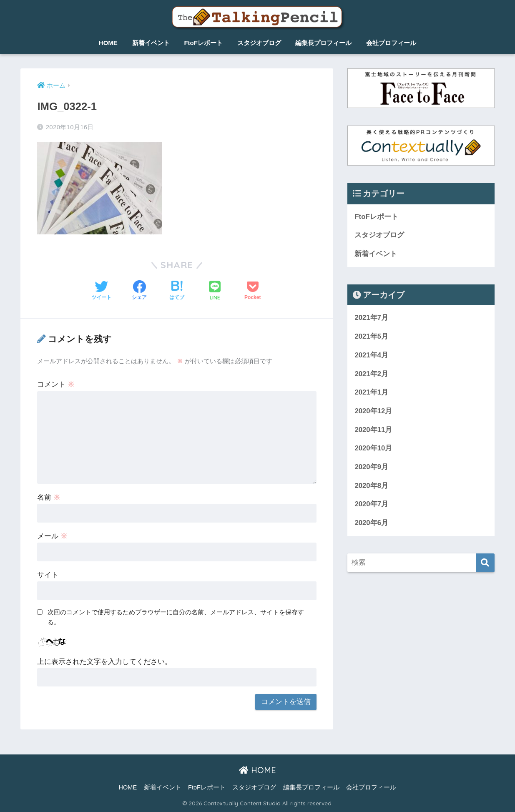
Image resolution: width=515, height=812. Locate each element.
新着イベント (151, 43)
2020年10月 (373, 448)
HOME (108, 43)
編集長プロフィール (323, 43)
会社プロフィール (391, 43)
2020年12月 (373, 411)
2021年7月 (371, 318)
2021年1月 (371, 392)
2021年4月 (371, 355)
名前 (49, 497)
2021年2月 (371, 374)
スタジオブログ (259, 43)
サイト (48, 575)
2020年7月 (371, 504)
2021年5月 (371, 336)
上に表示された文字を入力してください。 (104, 662)
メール (52, 536)
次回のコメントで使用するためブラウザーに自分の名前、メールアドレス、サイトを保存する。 (176, 617)
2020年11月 (373, 430)
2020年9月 (371, 467)
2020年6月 (371, 523)
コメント (56, 384)
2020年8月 (371, 486)
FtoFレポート (203, 43)
